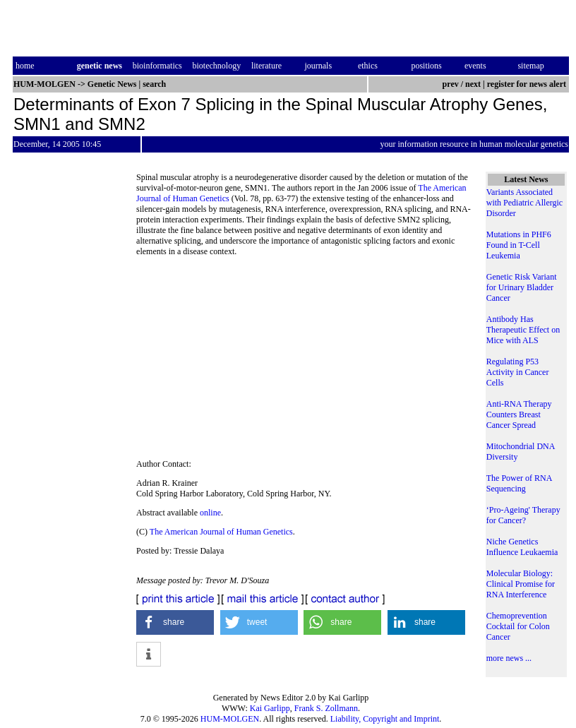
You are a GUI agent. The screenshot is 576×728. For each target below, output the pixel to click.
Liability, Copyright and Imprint (385, 719)
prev (451, 84)
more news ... (509, 658)
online (210, 513)
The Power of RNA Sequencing (519, 483)
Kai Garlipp (270, 708)
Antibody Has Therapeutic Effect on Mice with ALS (523, 330)
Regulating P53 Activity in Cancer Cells (518, 372)
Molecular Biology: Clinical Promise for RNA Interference (521, 584)
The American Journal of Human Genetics (221, 532)
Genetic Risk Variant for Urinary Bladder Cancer (522, 287)
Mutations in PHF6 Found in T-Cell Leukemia (519, 245)
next (473, 84)
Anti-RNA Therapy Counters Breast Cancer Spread (519, 414)
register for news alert (528, 84)
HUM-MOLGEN (230, 719)
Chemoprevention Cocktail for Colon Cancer (518, 626)
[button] (175, 622)
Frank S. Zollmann (326, 708)
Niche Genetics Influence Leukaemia (522, 547)
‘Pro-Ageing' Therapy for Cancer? (523, 515)
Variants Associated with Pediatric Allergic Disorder (524, 203)
